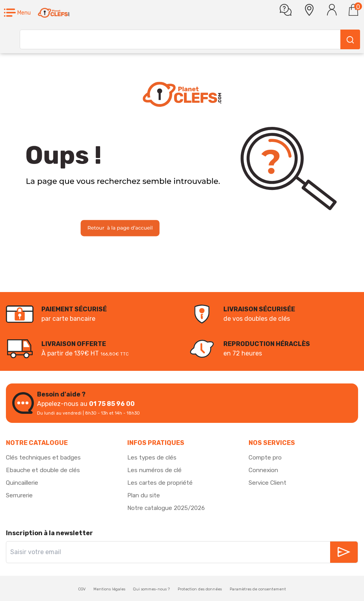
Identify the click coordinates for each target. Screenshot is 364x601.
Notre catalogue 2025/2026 (169, 508)
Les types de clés (153, 457)
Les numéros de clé (156, 470)
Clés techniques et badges (45, 457)
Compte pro (266, 457)
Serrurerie (21, 495)
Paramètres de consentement (258, 589)
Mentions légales (109, 589)
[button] (17, 13)
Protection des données (200, 589)
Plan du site (145, 495)
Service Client (269, 483)
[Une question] (286, 10)
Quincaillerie (24, 483)
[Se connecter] (332, 10)
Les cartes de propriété (161, 483)
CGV (82, 589)
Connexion (265, 470)
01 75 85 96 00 (112, 404)
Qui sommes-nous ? (151, 589)
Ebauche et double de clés (45, 470)
